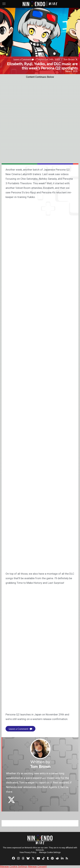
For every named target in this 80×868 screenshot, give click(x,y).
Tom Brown (69, 59)
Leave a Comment (24, 59)
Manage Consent (37, 867)
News (68, 71)
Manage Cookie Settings (50, 852)
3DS (75, 71)
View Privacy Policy (28, 852)
